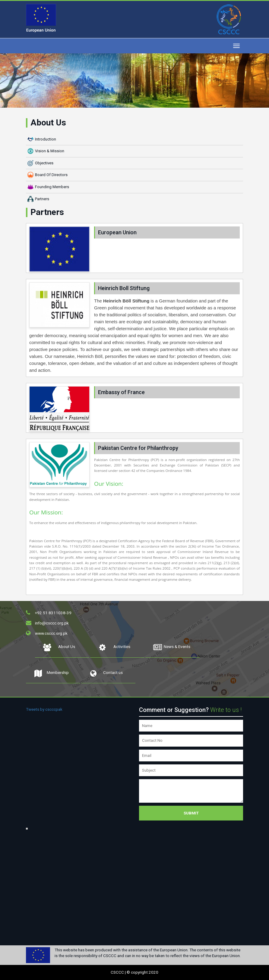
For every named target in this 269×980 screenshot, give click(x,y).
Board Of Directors (51, 175)
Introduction (46, 139)
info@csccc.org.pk (52, 623)
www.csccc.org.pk (51, 633)
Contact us (106, 674)
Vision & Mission (50, 151)
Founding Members (52, 187)
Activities (114, 648)
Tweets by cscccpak (44, 709)
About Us (59, 648)
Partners (42, 199)
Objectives (44, 163)
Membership (51, 674)
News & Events (172, 648)
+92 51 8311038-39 (53, 613)
